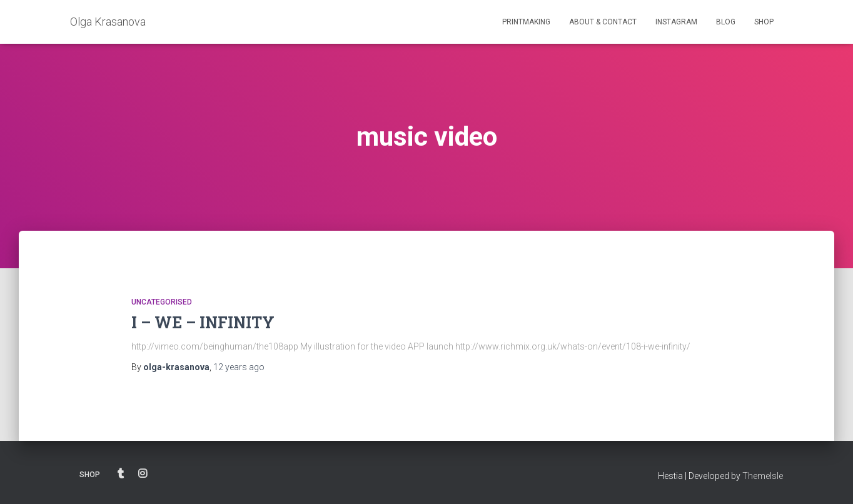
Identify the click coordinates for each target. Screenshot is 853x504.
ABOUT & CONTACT (603, 22)
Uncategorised (162, 302)
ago (239, 367)
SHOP (764, 22)
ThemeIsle (763, 476)
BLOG (726, 22)
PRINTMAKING (526, 22)
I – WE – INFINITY (203, 322)
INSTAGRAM (676, 22)
